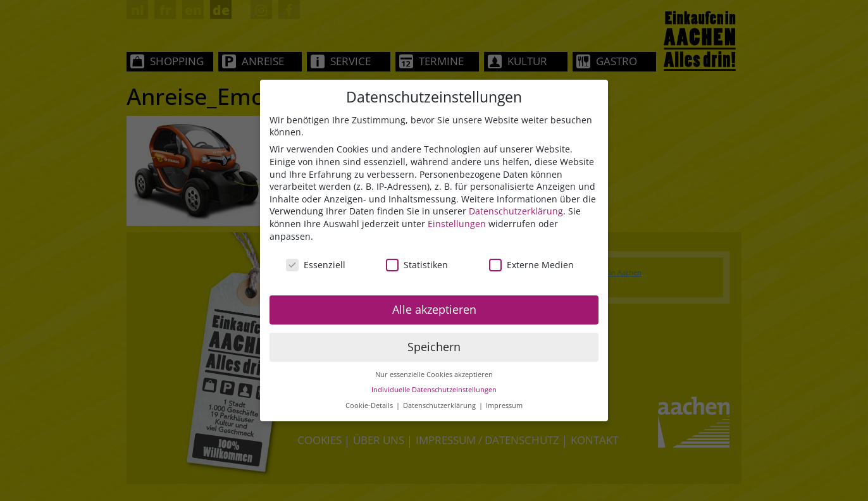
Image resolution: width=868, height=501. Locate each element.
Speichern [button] (434, 347)
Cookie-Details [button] (370, 405)
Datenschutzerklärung (516, 211)
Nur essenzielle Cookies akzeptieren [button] (434, 374)
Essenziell (316, 265)
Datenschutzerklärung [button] (440, 405)
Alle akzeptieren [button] (434, 309)
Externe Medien (531, 265)
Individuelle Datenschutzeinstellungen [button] (434, 390)
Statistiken (417, 265)
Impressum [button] (504, 405)
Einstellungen (457, 224)
